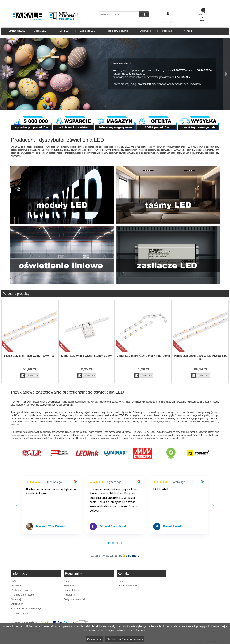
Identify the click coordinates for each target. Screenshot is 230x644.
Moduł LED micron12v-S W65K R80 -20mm (144, 356)
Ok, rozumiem (94, 639)
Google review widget (105, 556)
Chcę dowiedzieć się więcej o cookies (125, 639)
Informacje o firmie (21, 613)
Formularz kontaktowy (128, 586)
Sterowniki (145, 31)
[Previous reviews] (17, 506)
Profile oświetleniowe (118, 31)
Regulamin (69, 595)
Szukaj (144, 14)
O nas (67, 581)
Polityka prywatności (74, 599)
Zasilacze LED (88, 31)
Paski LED (63, 31)
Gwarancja (17, 599)
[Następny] (226, 74)
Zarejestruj (168, 22)
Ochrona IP (17, 604)
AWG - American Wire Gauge (26, 608)
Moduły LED (40, 31)
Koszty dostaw (71, 586)
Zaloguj (168, 19)
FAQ (13, 581)
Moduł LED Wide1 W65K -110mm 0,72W (86, 356)
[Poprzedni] (4, 74)
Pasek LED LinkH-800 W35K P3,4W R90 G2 (29, 357)
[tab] (109, 543)
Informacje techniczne (22, 595)
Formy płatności (72, 590)
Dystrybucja (17, 586)
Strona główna (17, 31)
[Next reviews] (213, 506)
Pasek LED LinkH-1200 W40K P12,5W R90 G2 (201, 357)
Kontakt (188, 31)
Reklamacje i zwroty (22, 590)
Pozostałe (167, 31)
